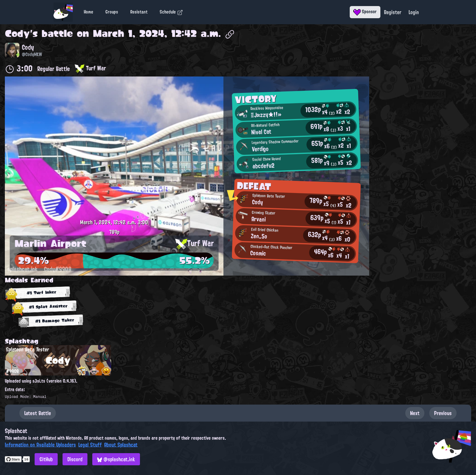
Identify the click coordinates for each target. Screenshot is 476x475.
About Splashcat (121, 445)
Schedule (171, 12)
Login (414, 12)
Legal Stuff (90, 445)
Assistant (139, 12)
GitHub (46, 459)
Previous (443, 413)
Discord (75, 459)
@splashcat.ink (116, 459)
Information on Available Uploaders (40, 445)
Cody (17, 33)
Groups (112, 12)
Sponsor (365, 12)
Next (415, 413)
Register (393, 12)
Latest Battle (38, 413)
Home (88, 12)
